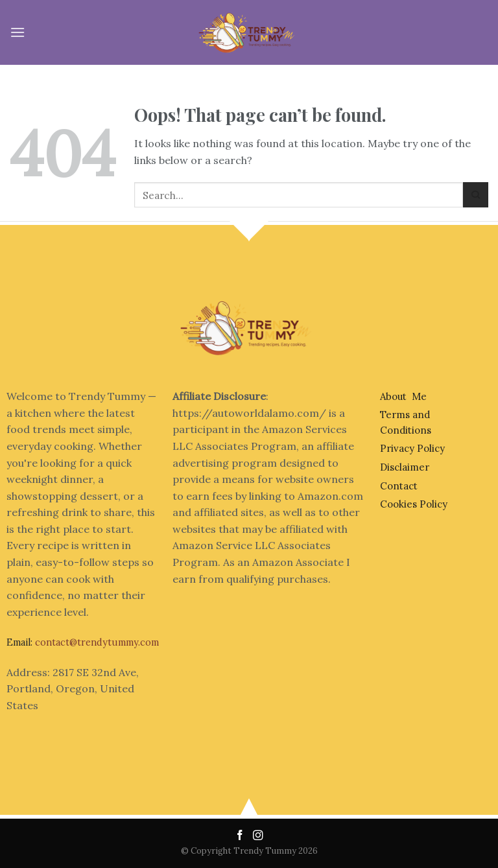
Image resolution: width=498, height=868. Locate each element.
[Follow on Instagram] (258, 836)
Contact (399, 486)
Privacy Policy (412, 448)
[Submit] (476, 195)
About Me (403, 396)
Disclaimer (405, 467)
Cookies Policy (414, 504)
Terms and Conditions (406, 422)
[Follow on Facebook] (241, 836)
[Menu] (18, 32)
